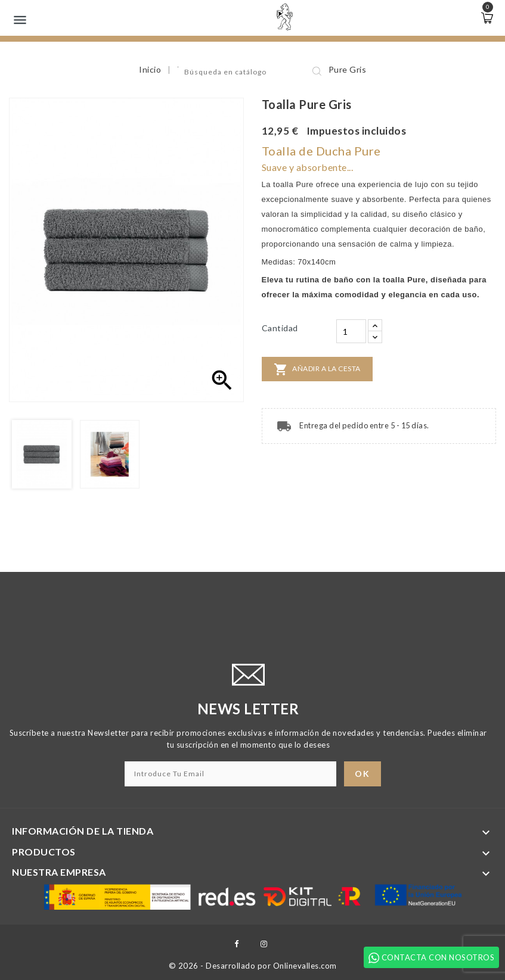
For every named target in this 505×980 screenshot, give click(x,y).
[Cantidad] (351, 331)
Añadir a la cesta (317, 369)
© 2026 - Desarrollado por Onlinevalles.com (253, 966)
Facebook (236, 944)
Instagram (264, 944)
